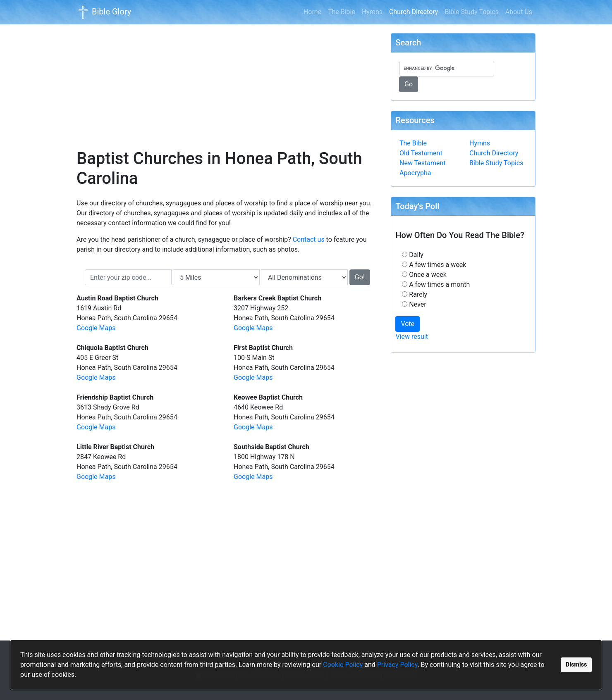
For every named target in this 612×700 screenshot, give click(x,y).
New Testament (423, 163)
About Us (519, 12)
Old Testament (421, 153)
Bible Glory (104, 12)
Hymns (372, 12)
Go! (360, 277)
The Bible (342, 12)
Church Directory (415, 11)
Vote (408, 324)
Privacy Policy (397, 665)
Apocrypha (415, 173)
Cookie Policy (343, 665)
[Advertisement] (227, 81)
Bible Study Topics (471, 12)
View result (412, 337)
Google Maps (96, 328)
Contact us (309, 239)
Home (312, 12)
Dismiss (576, 665)
